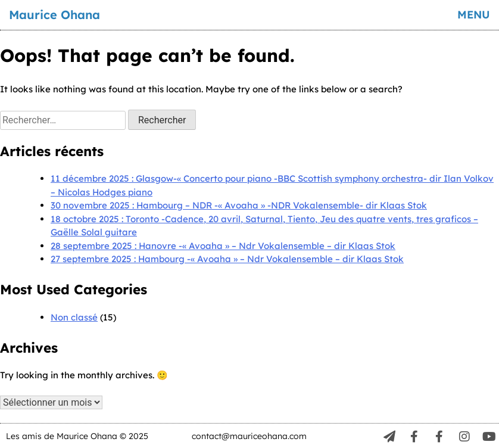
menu (474, 15)
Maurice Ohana (54, 15)
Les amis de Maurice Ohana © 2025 (77, 436)
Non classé (74, 317)
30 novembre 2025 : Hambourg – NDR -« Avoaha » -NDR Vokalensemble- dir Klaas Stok (239, 205)
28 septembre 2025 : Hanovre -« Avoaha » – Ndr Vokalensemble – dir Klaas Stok (223, 246)
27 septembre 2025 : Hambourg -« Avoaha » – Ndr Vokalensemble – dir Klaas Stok (227, 259)
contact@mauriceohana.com (249, 436)
